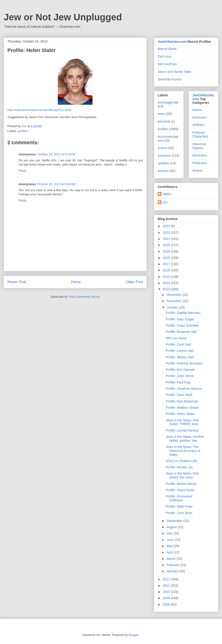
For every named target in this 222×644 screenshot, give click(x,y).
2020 (167, 245)
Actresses (199, 117)
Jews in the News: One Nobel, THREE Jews (182, 422)
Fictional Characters (200, 134)
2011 (167, 586)
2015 (167, 277)
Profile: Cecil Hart (178, 344)
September (175, 521)
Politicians (200, 163)
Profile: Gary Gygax (180, 319)
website (163, 171)
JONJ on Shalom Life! (182, 461)
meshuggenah (168, 102)
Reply (22, 170)
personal (164, 121)
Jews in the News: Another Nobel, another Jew (185, 439)
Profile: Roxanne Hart (181, 332)
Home (76, 282)
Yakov (167, 194)
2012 (167, 579)
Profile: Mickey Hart (180, 357)
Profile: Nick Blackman (182, 401)
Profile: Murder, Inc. (180, 467)
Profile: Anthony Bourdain (184, 363)
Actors (197, 110)
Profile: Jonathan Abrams (184, 389)
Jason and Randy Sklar (174, 72)
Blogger (134, 635)
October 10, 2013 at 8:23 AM (56, 154)
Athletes (198, 125)
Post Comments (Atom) (84, 297)
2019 (167, 251)
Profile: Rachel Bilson (181, 484)
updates (163, 163)
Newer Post (17, 282)
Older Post (134, 282)
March (171, 559)
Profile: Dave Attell (179, 395)
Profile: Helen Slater (180, 414)
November (174, 301)
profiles (23, 131)
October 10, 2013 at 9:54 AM (56, 184)
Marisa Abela (167, 49)
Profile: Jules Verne (180, 376)
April (170, 552)
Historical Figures (199, 146)
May (170, 546)
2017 (167, 264)
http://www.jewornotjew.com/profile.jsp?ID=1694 (39, 110)
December (174, 295)
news (162, 114)
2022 (167, 233)
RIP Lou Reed (176, 338)
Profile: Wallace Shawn (182, 408)
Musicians (200, 155)
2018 (167, 258)
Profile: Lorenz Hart (180, 351)
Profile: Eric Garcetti (180, 370)
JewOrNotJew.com (172, 42)
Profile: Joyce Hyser (180, 490)
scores (162, 148)
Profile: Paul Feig (178, 382)
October (173, 307)
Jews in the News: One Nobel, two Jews (182, 475)
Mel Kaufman (167, 64)
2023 (167, 226)
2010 (167, 592)
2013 (167, 289)
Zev (165, 202)
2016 (167, 270)
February (173, 565)
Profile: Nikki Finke (179, 506)
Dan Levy (165, 56)
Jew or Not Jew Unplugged (63, 17)
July (170, 533)
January (173, 571)
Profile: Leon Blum (179, 513)
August (172, 527)
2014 (167, 283)
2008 (167, 604)
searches (164, 156)
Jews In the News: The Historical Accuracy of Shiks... (183, 451)
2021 (167, 239)
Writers (197, 171)
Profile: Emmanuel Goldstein (179, 498)
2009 (167, 598)
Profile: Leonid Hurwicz (182, 430)
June (170, 540)
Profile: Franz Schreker (182, 325)
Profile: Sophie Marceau (183, 313)
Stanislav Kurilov (170, 79)
